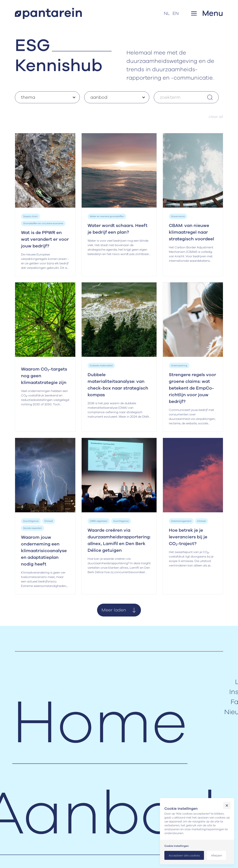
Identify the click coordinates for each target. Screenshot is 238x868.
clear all (216, 117)
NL (167, 13)
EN (176, 13)
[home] (48, 13)
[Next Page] (119, 610)
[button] (207, 13)
